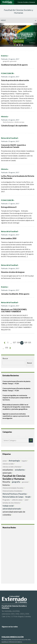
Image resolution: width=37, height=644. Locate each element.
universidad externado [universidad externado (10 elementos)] (12, 509)
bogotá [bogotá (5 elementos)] (24, 461)
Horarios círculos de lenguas (13, 272)
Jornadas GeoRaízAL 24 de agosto (15, 294)
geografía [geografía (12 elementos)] (16, 482)
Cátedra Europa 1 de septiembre (14, 126)
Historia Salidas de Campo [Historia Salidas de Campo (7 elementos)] (13, 497)
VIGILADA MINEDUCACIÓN (13, 637)
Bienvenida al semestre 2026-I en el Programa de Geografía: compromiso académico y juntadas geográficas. (16, 407)
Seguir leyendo (19, 41)
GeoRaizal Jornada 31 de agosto (14, 65)
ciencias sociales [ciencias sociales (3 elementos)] (8, 464)
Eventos (4, 56)
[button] (2, 35)
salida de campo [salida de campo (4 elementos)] (17, 500)
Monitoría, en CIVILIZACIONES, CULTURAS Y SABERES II (14, 311)
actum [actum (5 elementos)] (5, 461)
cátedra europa (19, 122)
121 (28, 343)
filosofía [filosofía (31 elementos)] (6, 482)
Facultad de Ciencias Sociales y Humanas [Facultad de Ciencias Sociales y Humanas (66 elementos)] (14, 477)
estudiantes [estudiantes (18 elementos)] (8, 470)
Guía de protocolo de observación (15, 80)
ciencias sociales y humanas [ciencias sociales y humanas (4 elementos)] (12, 467)
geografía (6, 61)
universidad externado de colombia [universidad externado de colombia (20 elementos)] (14, 513)
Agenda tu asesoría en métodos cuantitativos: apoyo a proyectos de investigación (16, 416)
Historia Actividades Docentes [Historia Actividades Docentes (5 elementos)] (13, 488)
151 (4, 348)
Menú (19, 20)
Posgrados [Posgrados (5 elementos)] (6, 500)
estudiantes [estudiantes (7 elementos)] (20, 470)
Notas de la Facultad (9, 138)
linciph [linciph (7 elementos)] (28, 497)
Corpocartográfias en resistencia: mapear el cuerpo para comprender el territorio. (16, 397)
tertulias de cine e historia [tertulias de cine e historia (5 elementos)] (11, 503)
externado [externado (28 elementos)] (7, 473)
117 (14, 343)
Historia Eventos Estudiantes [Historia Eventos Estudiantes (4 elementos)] (12, 491)
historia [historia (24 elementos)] (6, 485)
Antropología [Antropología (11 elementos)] (14, 461)
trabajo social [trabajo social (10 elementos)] (8, 506)
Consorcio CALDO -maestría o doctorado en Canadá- (13, 146)
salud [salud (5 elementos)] (26, 500)
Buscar (5, 358)
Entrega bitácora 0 (9, 207)
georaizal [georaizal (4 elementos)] (25, 482)
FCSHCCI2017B (7, 73)
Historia (4, 117)
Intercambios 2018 (9, 238)
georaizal (13, 61)
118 (18, 343)
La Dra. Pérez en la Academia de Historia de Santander (18, 177)
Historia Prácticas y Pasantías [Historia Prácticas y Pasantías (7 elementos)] (15, 494)
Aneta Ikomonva (8, 122)
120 (25, 343)
